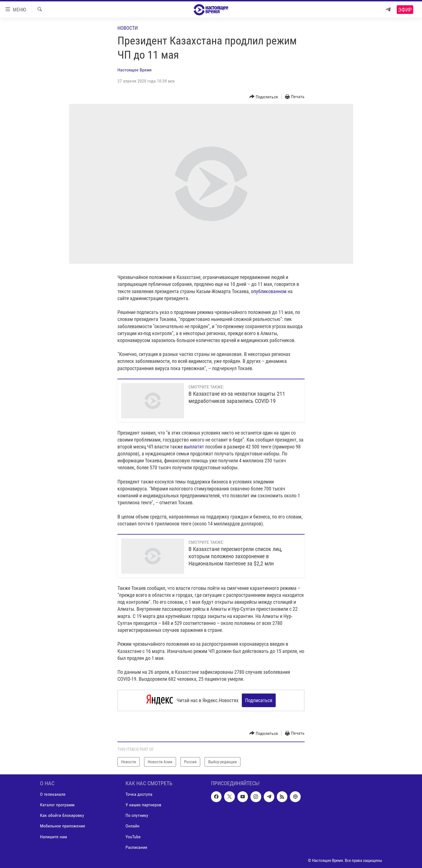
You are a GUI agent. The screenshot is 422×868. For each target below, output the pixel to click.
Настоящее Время (135, 70)
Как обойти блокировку (62, 815)
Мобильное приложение (63, 826)
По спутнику (137, 815)
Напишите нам (53, 836)
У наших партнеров (143, 805)
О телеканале (53, 794)
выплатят (194, 447)
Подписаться (259, 700)
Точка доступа (139, 794)
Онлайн (132, 826)
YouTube (133, 836)
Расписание (136, 847)
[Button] (264, 97)
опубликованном (269, 291)
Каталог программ (57, 805)
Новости (128, 28)
